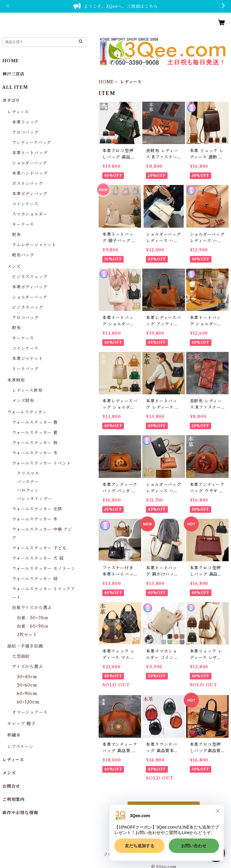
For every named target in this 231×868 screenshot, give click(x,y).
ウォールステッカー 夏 (35, 432)
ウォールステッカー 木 (35, 519)
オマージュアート (30, 712)
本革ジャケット (28, 359)
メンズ (14, 266)
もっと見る (164, 809)
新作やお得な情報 (20, 813)
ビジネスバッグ (28, 307)
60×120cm (28, 702)
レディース (18, 112)
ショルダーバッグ (29, 163)
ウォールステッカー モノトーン (44, 568)
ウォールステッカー (27, 412)
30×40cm (27, 677)
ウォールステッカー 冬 (35, 453)
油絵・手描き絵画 (25, 646)
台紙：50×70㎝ (32, 618)
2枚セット (27, 635)
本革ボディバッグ (30, 194)
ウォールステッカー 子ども (39, 548)
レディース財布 (27, 390)
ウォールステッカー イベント (42, 463)
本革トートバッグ (30, 153)
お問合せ (11, 786)
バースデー (28, 482)
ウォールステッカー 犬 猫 (38, 558)
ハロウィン (28, 490)
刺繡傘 (14, 735)
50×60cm (27, 685)
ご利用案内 (14, 799)
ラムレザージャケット (34, 245)
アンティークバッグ (32, 143)
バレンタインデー (34, 499)
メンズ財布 (23, 401)
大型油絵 (21, 656)
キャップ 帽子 (21, 724)
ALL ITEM (15, 87)
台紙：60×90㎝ (32, 626)
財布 (17, 235)
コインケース (25, 204)
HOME (106, 82)
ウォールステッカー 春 (35, 422)
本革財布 (16, 380)
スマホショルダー (30, 214)
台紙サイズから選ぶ (32, 608)
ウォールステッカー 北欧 (37, 509)
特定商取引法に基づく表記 (175, 855)
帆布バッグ (23, 255)
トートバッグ (25, 369)
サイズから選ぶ (28, 666)
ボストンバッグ (28, 183)
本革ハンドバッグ (30, 173)
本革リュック (25, 122)
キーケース (23, 224)
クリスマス (28, 473)
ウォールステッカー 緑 (35, 579)
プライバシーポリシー (123, 855)
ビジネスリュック (30, 277)
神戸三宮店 (14, 74)
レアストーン (20, 746)
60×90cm (27, 694)
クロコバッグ (25, 132)
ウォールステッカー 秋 (35, 443)
